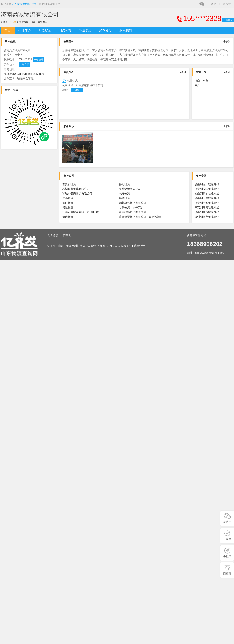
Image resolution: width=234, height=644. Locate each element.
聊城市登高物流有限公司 (77, 193)
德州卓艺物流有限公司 (133, 203)
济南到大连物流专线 (207, 198)
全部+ (227, 42)
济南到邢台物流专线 (207, 212)
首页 (8, 31)
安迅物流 (68, 198)
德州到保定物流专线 (207, 217)
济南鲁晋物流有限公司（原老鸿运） (141, 217)
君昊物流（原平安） (131, 207)
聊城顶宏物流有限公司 (76, 189)
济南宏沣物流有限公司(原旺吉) (81, 212)
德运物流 (124, 184)
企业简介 (25, 31)
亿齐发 (67, 235)
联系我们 (228, 4)
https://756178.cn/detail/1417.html (24, 74)
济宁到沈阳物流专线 (207, 189)
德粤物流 (124, 198)
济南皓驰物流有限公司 (133, 212)
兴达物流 (68, 207)
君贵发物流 (69, 184)
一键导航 (24, 64)
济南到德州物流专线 (207, 184)
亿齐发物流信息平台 (24, 4)
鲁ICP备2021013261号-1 (118, 246)
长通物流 (124, 193)
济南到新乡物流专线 (207, 193)
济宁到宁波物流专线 (207, 203)
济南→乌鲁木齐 (39, 22)
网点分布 (65, 31)
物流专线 (85, 31)
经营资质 (105, 31)
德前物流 (68, 203)
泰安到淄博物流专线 (207, 207)
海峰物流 (68, 217)
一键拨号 (228, 20)
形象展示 (45, 31)
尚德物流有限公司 (130, 189)
